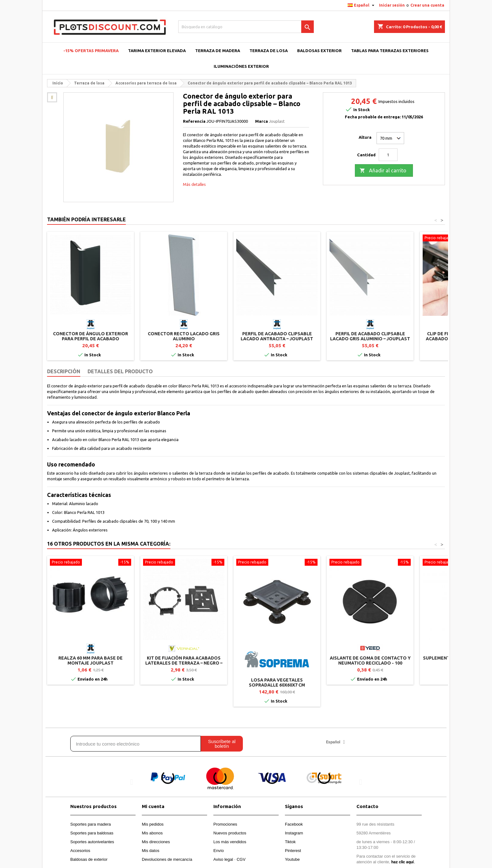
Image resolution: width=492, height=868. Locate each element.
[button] (132, 782)
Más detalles (194, 184)
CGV (241, 859)
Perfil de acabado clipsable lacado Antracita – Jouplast (277, 336)
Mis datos (151, 851)
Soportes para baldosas (92, 833)
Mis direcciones (156, 842)
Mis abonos (152, 833)
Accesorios (80, 851)
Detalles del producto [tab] (120, 371)
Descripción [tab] (64, 371)
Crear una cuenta (427, 5)
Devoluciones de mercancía (167, 859)
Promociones (225, 824)
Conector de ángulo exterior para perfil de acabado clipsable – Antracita (91, 339)
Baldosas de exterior (89, 859)
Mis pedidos (153, 824)
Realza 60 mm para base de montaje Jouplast (91, 660)
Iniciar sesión (392, 5)
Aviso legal (223, 859)
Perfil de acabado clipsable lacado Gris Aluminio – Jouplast (370, 336)
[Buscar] (246, 27)
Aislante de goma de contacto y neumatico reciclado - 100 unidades (370, 663)
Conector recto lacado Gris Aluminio (184, 336)
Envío (219, 851)
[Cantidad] (388, 155)
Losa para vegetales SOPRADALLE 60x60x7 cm (277, 682)
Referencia (194, 121)
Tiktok (290, 842)
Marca (262, 121)
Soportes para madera (91, 824)
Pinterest (293, 851)
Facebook (294, 824)
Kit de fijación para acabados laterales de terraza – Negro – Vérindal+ (184, 663)
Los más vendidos (230, 842)
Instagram (294, 833)
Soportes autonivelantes (92, 842)
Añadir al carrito (383, 171)
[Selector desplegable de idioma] (362, 5)
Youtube (292, 859)
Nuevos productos (230, 833)
